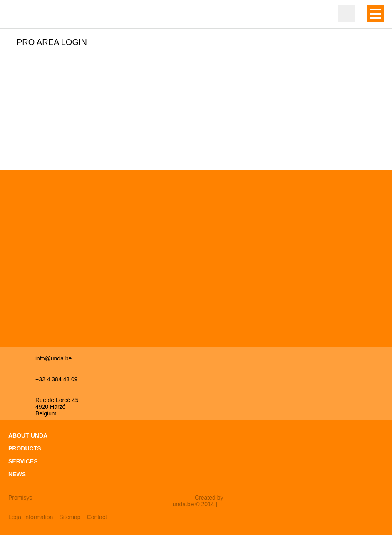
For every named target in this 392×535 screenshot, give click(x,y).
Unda (25, 15)
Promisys (20, 497)
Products (25, 448)
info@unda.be (53, 358)
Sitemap (70, 517)
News (17, 474)
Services (23, 461)
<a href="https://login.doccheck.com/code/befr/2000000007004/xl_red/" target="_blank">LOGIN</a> (114, 101)
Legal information (31, 517)
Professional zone (346, 14)
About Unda (28, 435)
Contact (97, 517)
